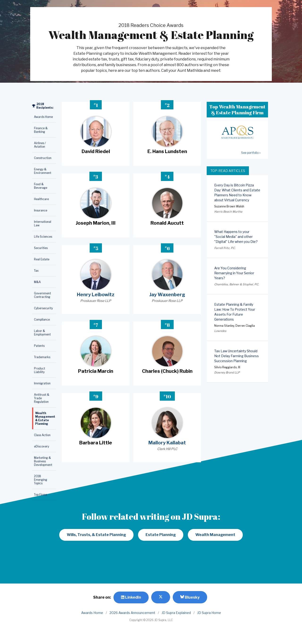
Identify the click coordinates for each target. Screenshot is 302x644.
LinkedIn (131, 597)
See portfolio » (251, 153)
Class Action (42, 435)
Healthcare (41, 199)
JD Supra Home (209, 613)
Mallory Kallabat (167, 443)
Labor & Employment (42, 333)
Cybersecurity (43, 308)
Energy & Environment (43, 171)
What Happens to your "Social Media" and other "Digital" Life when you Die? (236, 237)
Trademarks (42, 357)
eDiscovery (42, 446)
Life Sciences (43, 237)
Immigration (42, 383)
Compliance (42, 320)
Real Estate (42, 259)
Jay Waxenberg (167, 295)
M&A (37, 282)
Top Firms (40, 495)
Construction (43, 158)
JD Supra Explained (176, 613)
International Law (43, 223)
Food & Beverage (41, 186)
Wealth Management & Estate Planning (45, 418)
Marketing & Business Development (43, 461)
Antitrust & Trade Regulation (42, 398)
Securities (41, 248)
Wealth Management (215, 535)
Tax (36, 271)
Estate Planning (161, 535)
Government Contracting (42, 295)
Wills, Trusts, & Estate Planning (96, 535)
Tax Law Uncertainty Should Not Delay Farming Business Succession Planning (237, 356)
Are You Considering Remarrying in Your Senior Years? (234, 273)
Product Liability (40, 370)
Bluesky (190, 597)
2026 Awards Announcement (132, 613)
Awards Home (43, 117)
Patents (39, 346)
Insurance (41, 210)
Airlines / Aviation (40, 145)
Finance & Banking (41, 130)
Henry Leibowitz (96, 295)
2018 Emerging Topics (41, 480)
